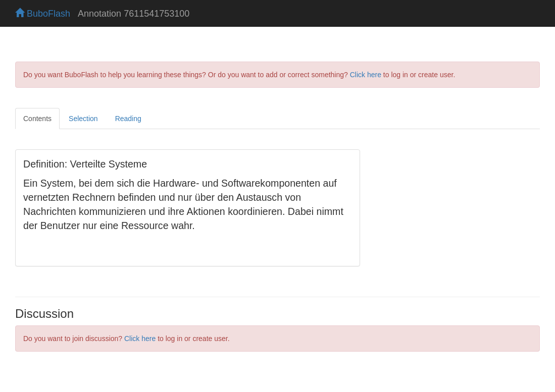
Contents (37, 119)
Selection (83, 119)
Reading (128, 119)
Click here (366, 75)
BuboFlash (43, 14)
